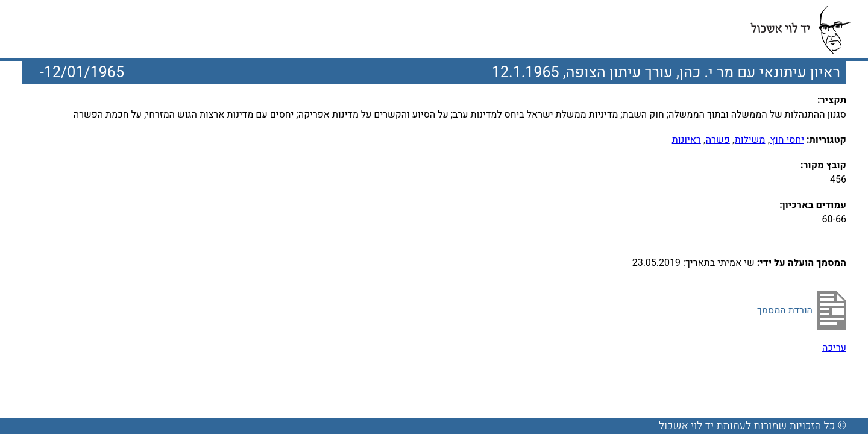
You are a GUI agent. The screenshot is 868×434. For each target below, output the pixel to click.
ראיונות (687, 140)
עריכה (834, 348)
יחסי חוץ (787, 140)
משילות (750, 140)
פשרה (718, 140)
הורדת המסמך (785, 310)
